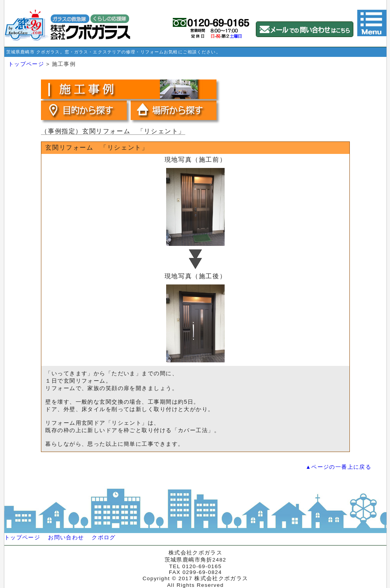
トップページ (26, 64)
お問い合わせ (66, 538)
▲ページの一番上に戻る (339, 467)
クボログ (104, 538)
